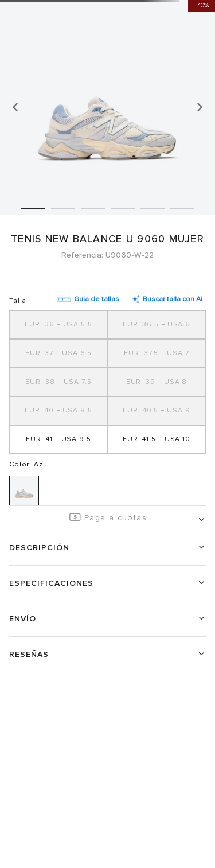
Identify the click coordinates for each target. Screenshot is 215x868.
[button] (59, 325)
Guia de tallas (88, 299)
